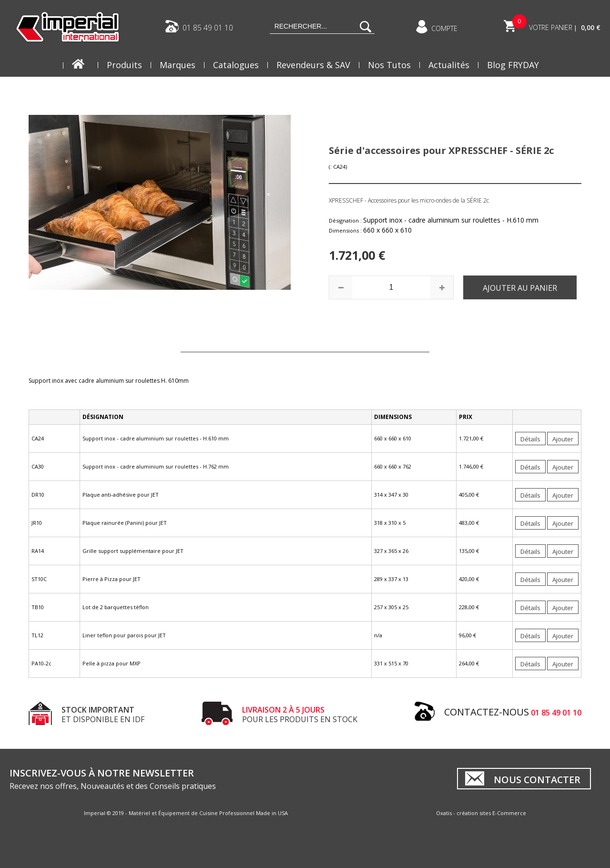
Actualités (449, 65)
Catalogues (236, 65)
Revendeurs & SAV (313, 65)
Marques (178, 65)
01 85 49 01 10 (208, 27)
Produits (124, 65)
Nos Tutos (389, 65)
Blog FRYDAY (513, 65)
